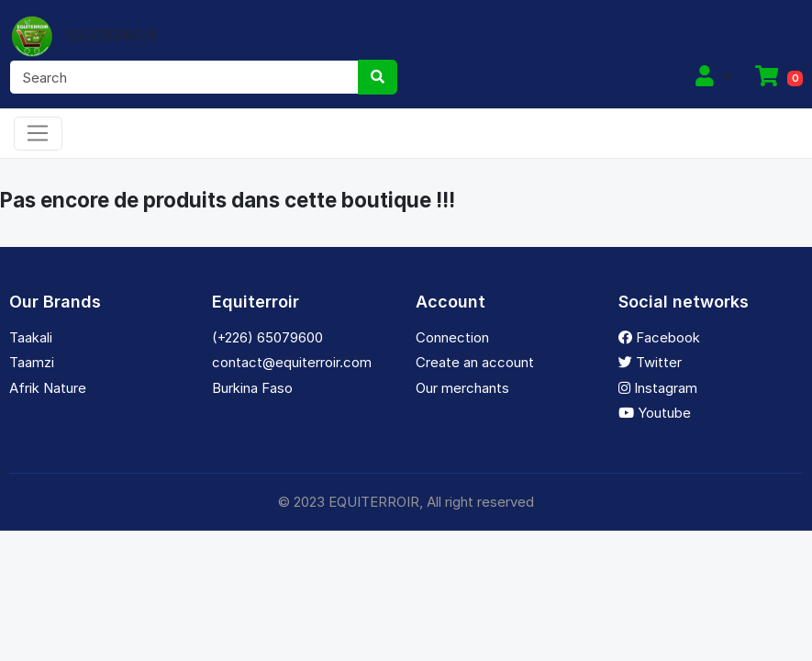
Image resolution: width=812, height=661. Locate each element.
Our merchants (462, 388)
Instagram (658, 388)
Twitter (650, 362)
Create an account (475, 362)
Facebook (659, 337)
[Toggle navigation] (38, 134)
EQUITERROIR (83, 35)
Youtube (655, 413)
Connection (452, 337)
